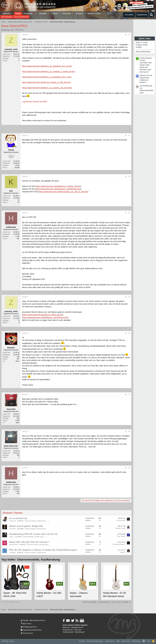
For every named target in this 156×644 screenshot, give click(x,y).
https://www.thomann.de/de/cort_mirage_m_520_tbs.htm (46, 82)
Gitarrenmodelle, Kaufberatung (35, 521)
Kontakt (82, 641)
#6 (129, 333)
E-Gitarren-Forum (38, 620)
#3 (129, 176)
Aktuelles (43, 13)
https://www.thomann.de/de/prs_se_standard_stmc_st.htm (47, 66)
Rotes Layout (8, 641)
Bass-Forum (26, 624)
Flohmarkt (67, 13)
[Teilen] (126, 35)
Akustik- (25, 620)
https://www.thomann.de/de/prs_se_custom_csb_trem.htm (47, 88)
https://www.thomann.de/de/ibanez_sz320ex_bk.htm (58, 186)
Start (149, 641)
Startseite (7, 13)
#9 (129, 468)
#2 (129, 135)
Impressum (126, 641)
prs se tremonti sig (18, 518)
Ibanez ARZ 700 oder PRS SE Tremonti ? (29, 542)
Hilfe (118, 641)
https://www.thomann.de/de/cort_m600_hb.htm (43, 315)
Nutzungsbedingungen (95, 641)
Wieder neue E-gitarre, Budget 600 (27, 526)
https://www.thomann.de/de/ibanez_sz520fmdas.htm (58, 189)
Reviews (79, 13)
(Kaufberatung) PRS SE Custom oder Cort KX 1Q (33, 534)
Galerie (55, 13)
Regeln (139, 47)
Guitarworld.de (68, 632)
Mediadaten (136, 641)
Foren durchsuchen (21, 17)
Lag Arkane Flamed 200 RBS (35, 102)
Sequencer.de (68, 630)
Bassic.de (66, 627)
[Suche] (151, 15)
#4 (129, 213)
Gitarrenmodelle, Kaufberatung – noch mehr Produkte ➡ (107, 602)
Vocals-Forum (27, 633)
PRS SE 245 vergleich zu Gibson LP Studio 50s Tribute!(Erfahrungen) (43, 550)
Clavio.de (78, 630)
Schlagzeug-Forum (29, 627)
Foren (18, 13)
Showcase (29, 13)
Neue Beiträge (7, 17)
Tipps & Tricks (142, 42)
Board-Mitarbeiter (143, 52)
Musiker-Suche (94, 13)
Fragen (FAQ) (142, 45)
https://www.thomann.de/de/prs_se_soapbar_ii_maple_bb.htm (49, 71)
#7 (129, 395)
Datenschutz (110, 641)
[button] (13, 13)
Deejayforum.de (77, 627)
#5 (129, 297)
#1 (129, 35)
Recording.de (80, 632)
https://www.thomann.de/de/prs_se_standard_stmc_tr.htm (47, 77)
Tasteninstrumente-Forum (31, 630)
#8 (129, 432)
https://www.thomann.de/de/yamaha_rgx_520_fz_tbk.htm (63, 192)
